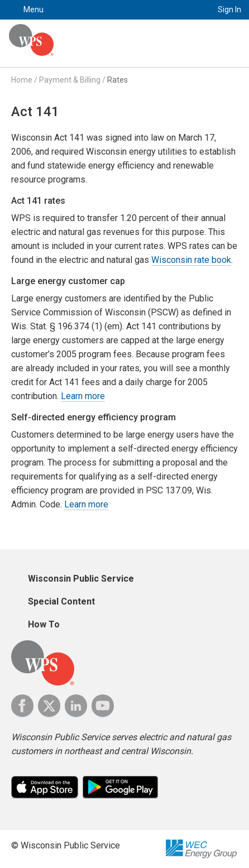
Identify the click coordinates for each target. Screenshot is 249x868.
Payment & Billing (70, 80)
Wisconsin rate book (191, 260)
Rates (118, 80)
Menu (33, 9)
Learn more (83, 396)
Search (191, 10)
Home (22, 80)
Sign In (229, 9)
